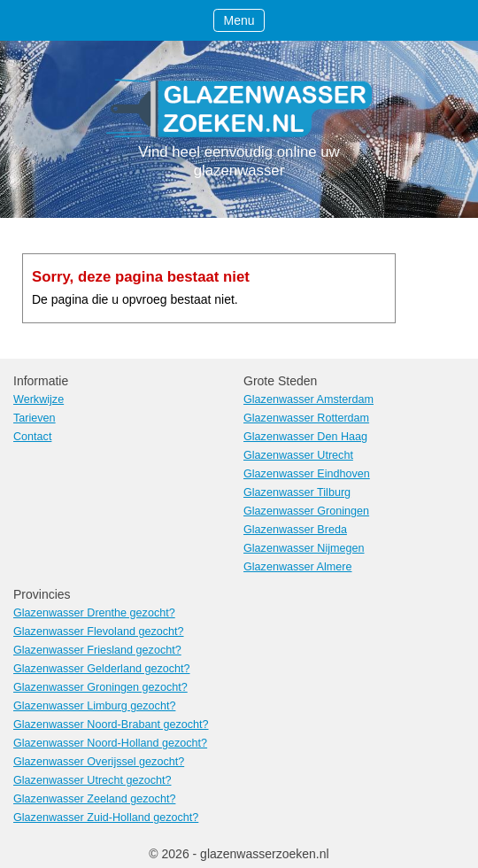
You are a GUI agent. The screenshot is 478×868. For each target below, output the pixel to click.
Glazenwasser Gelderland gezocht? (102, 669)
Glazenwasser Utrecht (298, 455)
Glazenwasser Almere (298, 567)
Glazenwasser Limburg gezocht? (94, 706)
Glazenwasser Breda (295, 530)
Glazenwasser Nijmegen (304, 548)
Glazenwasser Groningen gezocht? (100, 687)
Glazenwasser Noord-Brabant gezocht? (111, 725)
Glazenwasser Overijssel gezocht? (99, 762)
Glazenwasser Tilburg (297, 492)
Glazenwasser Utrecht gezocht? (93, 780)
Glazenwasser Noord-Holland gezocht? (110, 743)
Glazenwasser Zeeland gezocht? (94, 799)
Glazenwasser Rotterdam (306, 418)
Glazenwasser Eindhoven (307, 474)
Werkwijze (39, 399)
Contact (32, 437)
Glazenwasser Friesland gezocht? (97, 650)
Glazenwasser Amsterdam (308, 399)
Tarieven (35, 418)
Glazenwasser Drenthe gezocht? (94, 613)
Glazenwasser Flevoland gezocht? (99, 632)
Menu (239, 20)
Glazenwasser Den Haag (305, 437)
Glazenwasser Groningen (306, 511)
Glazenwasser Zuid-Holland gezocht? (106, 818)
